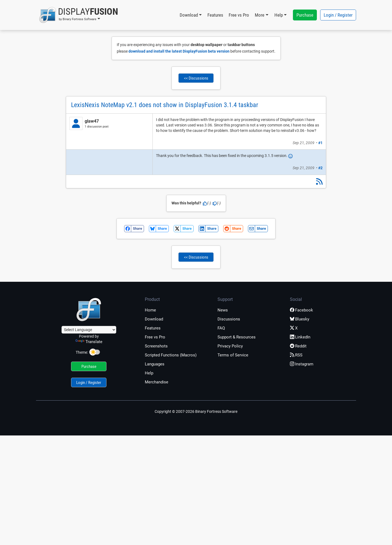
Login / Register (338, 15)
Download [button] (189, 15)
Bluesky (300, 319)
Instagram (302, 364)
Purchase (305, 15)
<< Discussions (196, 78)
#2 (320, 168)
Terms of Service (233, 355)
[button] (79, 15)
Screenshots (156, 346)
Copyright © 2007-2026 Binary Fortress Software (196, 411)
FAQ (221, 328)
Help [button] (279, 15)
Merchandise (157, 382)
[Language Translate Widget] (89, 330)
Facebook (301, 310)
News (223, 310)
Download (154, 319)
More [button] (260, 15)
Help (149, 373)
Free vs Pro (239, 15)
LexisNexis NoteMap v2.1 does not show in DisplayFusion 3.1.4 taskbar (165, 105)
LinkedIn (300, 337)
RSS (296, 355)
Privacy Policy (230, 346)
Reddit (298, 346)
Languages (155, 364)
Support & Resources (237, 337)
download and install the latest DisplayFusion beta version (179, 51)
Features (215, 15)
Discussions (229, 319)
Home (150, 310)
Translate (89, 342)
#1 (320, 143)
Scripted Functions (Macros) (171, 355)
